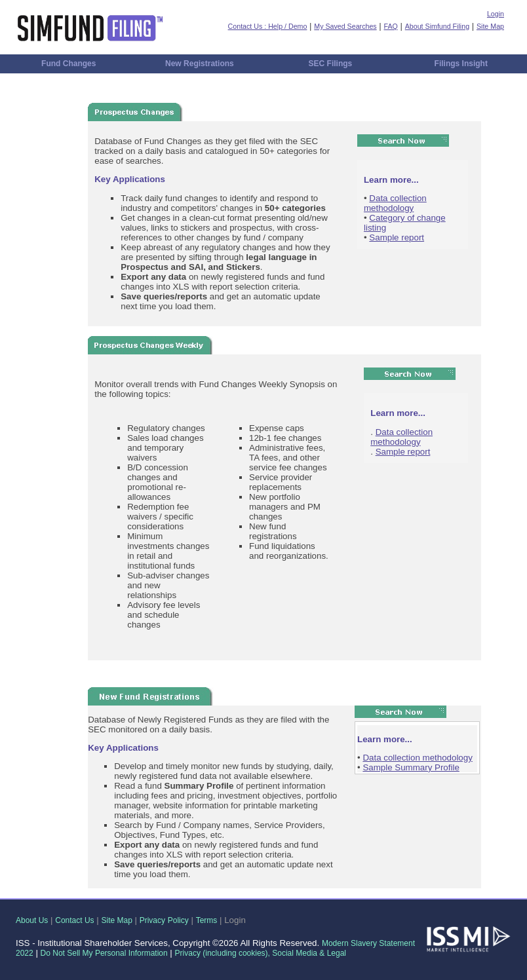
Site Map (490, 26)
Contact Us (74, 920)
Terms (207, 920)
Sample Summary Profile (411, 767)
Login (496, 14)
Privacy (152, 920)
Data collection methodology (395, 203)
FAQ (391, 26)
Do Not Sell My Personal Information (104, 953)
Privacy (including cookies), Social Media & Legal (261, 953)
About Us (32, 920)
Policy (178, 920)
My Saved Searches (345, 26)
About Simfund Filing (437, 26)
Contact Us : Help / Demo (268, 26)
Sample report (397, 237)
